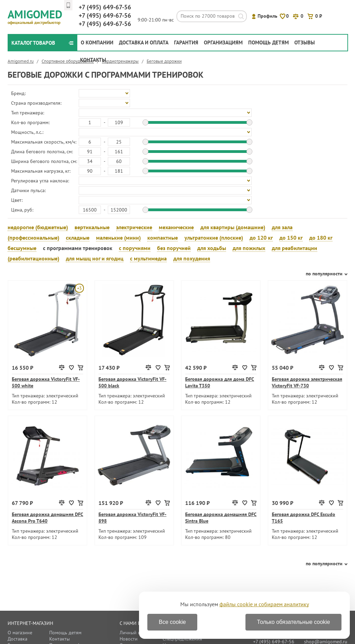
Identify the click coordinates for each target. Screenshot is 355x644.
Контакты (93, 60)
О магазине (20, 633)
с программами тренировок (78, 248)
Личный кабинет (138, 633)
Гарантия (186, 42)
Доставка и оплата (144, 42)
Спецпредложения (182, 639)
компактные (163, 238)
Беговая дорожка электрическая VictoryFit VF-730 (307, 382)
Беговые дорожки (164, 61)
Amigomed (38, 16)
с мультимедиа (148, 258)
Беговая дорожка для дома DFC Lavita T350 (220, 382)
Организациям (223, 42)
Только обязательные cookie (293, 622)
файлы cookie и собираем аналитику (264, 604)
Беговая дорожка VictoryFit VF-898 (132, 518)
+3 (79, 288)
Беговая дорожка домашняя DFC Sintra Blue (221, 518)
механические (176, 227)
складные (78, 238)
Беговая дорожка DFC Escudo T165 (304, 518)
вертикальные (92, 227)
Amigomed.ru (21, 61)
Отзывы (305, 42)
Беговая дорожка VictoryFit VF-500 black (132, 382)
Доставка (18, 639)
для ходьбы (212, 248)
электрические (134, 227)
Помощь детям (269, 42)
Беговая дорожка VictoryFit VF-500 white (46, 382)
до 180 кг (321, 238)
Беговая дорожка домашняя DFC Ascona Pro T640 (47, 518)
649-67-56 (105, 7)
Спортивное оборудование (68, 61)
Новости (129, 639)
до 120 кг (261, 238)
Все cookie (172, 622)
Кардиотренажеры (120, 61)
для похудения (192, 258)
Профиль (267, 16)
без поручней (174, 248)
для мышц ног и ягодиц (95, 258)
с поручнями (135, 248)
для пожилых (249, 248)
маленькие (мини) (118, 238)
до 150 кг (291, 238)
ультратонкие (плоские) (214, 238)
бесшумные (22, 248)
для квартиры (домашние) (233, 227)
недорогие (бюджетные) (38, 227)
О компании (97, 42)
